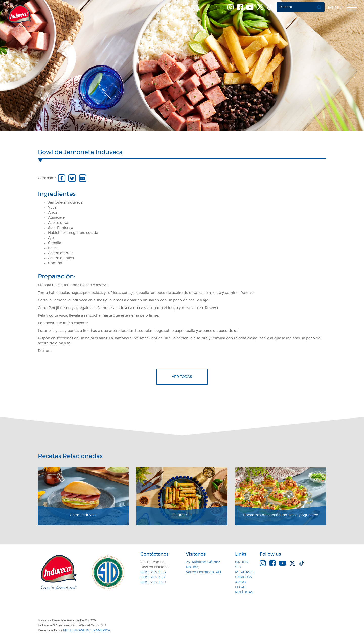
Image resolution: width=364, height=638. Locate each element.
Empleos (244, 577)
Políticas (244, 592)
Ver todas (182, 377)
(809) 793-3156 (153, 572)
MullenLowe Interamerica (87, 630)
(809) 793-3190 (153, 582)
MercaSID (245, 572)
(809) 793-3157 (153, 577)
